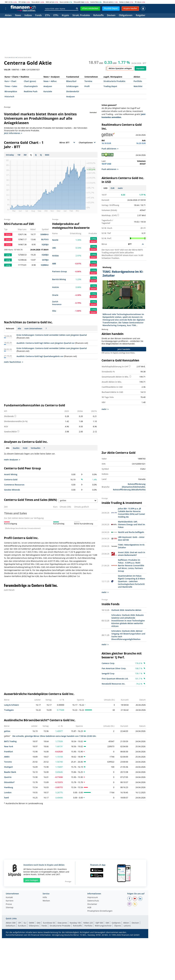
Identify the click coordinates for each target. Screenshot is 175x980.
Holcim (55, 287)
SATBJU (45, 260)
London (8, 792)
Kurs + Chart (10, 81)
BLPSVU (45, 239)
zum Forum (9, 590)
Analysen (48, 86)
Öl (136, 2)
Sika (54, 311)
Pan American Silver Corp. (114, 668)
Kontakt (9, 897)
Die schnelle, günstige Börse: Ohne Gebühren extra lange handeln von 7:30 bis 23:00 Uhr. (50, 736)
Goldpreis (116, 922)
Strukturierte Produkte (114, 81)
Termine (88, 81)
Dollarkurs (11, 925)
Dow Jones (62, 922)
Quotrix (8, 777)
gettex (7, 731)
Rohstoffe (98, 16)
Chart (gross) (30, 81)
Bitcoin (106, 2)
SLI (25, 922)
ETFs (48, 16)
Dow (33, 2)
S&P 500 (99, 922)
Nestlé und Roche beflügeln (131, 532)
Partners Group (59, 271)
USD (105, 188)
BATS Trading (10, 741)
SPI (20, 2)
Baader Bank (10, 772)
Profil (87, 86)
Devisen (111, 16)
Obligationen (126, 16)
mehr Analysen (12, 460)
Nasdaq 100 (75, 922)
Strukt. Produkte (81, 16)
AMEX (7, 756)
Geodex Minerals (12, 490)
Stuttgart (8, 767)
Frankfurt (9, 751)
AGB (89, 907)
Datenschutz (93, 901)
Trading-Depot (110, 86)
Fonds (38, 16)
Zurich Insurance (57, 303)
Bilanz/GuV (71, 81)
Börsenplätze (11, 91)
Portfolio (138, 81)
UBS (54, 248)
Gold (92, 2)
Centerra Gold (11, 479)
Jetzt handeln (124, 349)
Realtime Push (31, 91)
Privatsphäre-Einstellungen (100, 911)
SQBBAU (45, 265)
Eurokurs (22, 925)
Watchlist (138, 86)
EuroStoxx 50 (49, 922)
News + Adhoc (50, 81)
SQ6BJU (45, 255)
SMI (6, 2)
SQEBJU (45, 244)
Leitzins (127, 925)
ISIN (24, 70)
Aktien (8, 16)
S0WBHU (45, 234)
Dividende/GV (73, 91)
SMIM (31, 922)
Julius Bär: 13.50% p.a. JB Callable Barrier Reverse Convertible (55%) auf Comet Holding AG (131, 512)
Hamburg (9, 787)
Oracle (55, 295)
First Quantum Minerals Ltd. (115, 678)
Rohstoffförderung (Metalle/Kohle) (129, 489)
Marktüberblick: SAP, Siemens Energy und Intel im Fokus (131, 524)
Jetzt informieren (13, 133)
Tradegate (9, 710)
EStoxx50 (77, 2)
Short (93, 241)
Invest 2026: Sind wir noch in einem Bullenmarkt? (132, 553)
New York (9, 746)
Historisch (9, 97)
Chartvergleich (31, 86)
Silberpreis (34, 925)
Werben (46, 901)
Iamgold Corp (108, 673)
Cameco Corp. (108, 663)
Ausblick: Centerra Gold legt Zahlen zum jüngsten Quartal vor (46, 343)
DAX (47, 2)
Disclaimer (92, 904)
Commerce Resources (14, 485)
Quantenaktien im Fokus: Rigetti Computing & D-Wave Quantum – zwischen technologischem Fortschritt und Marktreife (131, 581)
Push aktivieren (110, 149)
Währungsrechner (103, 925)
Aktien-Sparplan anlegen (120, 68)
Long (94, 239)
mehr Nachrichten (14, 362)
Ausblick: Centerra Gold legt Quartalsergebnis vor (40, 356)
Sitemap (10, 907)
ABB (54, 264)
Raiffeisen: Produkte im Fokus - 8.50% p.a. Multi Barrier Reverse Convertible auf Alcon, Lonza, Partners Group (131, 565)
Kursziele (48, 91)
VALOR (7, 70)
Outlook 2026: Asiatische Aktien (126, 610)
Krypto (65, 16)
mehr (120, 188)
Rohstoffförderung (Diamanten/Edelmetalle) (134, 485)
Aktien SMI (11, 922)
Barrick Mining (59, 279)
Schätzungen (72, 86)
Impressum (93, 897)
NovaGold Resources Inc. (113, 683)
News (18, 16)
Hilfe (45, 897)
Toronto (8, 761)
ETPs (56, 16)
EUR (113, 188)
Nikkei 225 (88, 922)
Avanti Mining (11, 474)
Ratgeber (141, 16)
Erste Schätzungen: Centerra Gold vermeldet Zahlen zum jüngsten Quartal (52, 335)
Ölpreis (118, 925)
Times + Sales (11, 86)
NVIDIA (55, 256)
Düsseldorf (9, 782)
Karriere (10, 901)
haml (6, 797)
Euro (61, 2)
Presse (9, 904)
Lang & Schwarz (12, 705)
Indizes (28, 16)
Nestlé (55, 240)
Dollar (122, 2)
